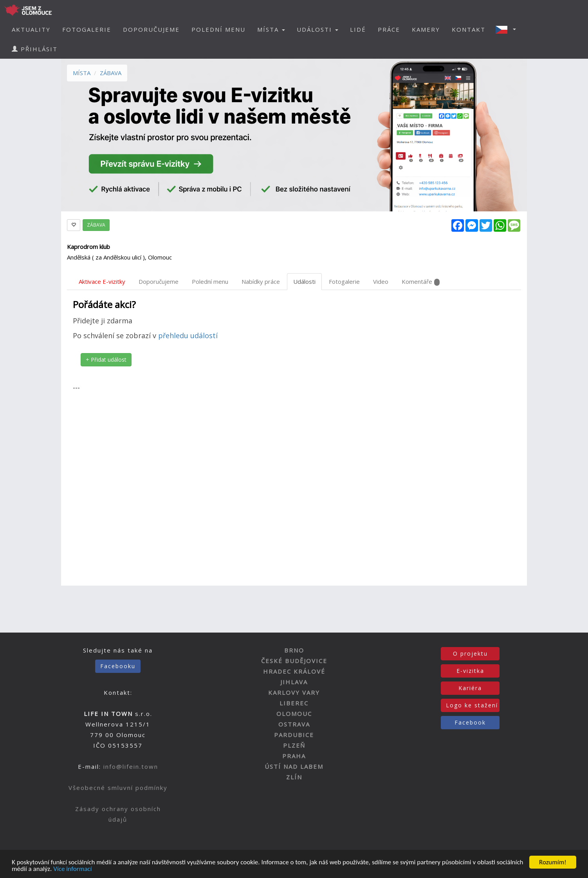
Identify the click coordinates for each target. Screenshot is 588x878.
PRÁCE (389, 29)
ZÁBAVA (111, 73)
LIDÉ (358, 29)
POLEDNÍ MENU (218, 29)
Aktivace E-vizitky (102, 281)
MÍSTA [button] (271, 29)
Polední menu (210, 281)
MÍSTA (82, 73)
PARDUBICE (294, 735)
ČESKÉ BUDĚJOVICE (294, 661)
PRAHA (294, 756)
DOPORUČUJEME (151, 29)
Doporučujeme (159, 281)
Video (381, 281)
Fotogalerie (344, 281)
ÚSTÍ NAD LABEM (294, 766)
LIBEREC (294, 703)
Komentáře (421, 282)
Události (304, 281)
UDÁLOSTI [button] (317, 29)
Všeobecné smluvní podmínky (118, 788)
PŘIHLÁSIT (35, 49)
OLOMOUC (294, 714)
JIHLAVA (294, 682)
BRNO (294, 650)
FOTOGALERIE (87, 29)
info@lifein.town (131, 766)
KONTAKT (469, 29)
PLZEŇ (294, 745)
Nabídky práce (261, 281)
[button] (508, 29)
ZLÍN (294, 777)
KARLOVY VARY (294, 692)
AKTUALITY (31, 29)
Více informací (72, 869)
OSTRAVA (294, 724)
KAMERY (426, 29)
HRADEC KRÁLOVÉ (294, 671)
